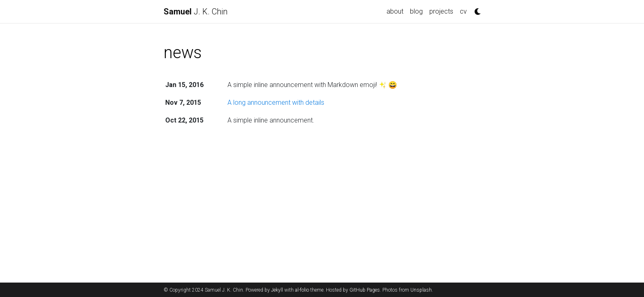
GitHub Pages (365, 290)
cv (463, 11)
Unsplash (421, 290)
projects (441, 11)
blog (416, 11)
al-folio (302, 290)
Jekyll (277, 290)
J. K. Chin (196, 12)
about (395, 11)
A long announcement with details (276, 103)
